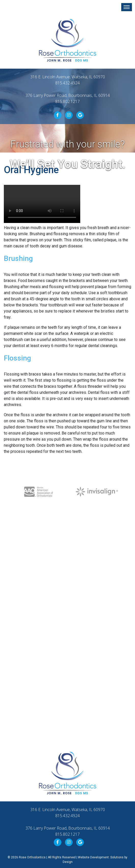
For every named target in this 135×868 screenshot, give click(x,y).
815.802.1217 (67, 101)
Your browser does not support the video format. (42, 204)
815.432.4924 (67, 83)
